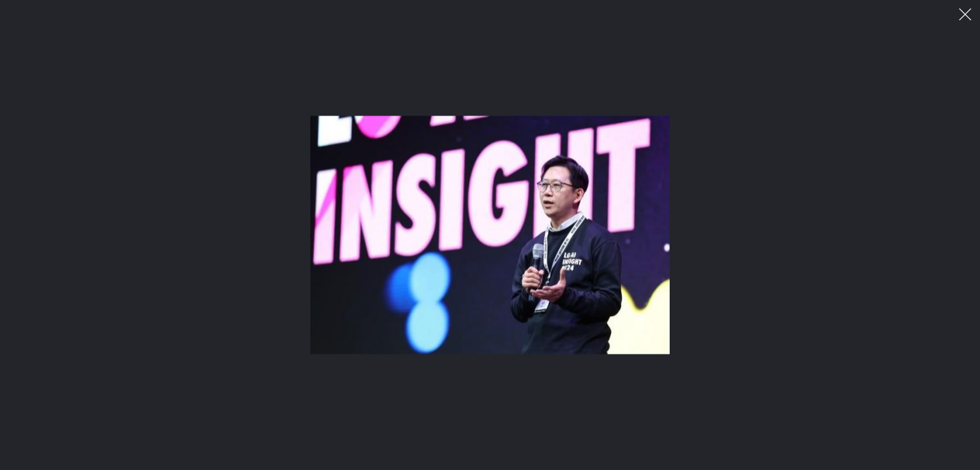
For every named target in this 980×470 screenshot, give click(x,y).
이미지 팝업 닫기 (965, 15)
